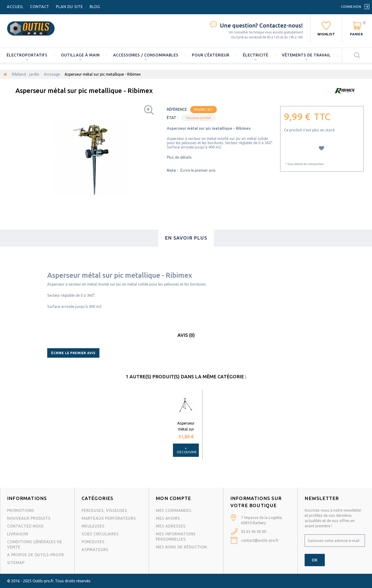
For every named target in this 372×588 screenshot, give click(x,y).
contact (40, 7)
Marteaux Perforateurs (109, 518)
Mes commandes (174, 510)
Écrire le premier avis (198, 170)
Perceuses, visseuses (104, 510)
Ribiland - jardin (26, 74)
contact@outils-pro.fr (260, 540)
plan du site (70, 7)
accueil (15, 7)
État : (172, 118)
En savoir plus (186, 238)
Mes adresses (171, 526)
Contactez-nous (26, 526)
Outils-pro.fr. (43, 581)
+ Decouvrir (187, 450)
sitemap (16, 563)
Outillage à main (80, 55)
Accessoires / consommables (146, 55)
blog (95, 7)
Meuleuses (93, 526)
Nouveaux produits (29, 518)
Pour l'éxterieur (211, 55)
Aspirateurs (95, 550)
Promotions (21, 510)
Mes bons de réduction (181, 547)
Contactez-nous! (261, 25)
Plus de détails (179, 157)
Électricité (256, 55)
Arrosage (52, 74)
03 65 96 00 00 (254, 532)
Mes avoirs (168, 518)
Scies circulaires (100, 534)
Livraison (18, 534)
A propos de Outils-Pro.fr (36, 555)
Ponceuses (93, 542)
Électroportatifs (27, 55)
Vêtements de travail (306, 55)
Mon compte (173, 498)
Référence (177, 109)
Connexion (351, 7)
